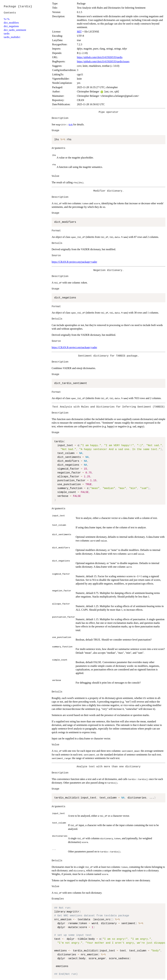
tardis (7, 34)
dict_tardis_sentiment (15, 30)
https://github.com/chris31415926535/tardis (100, 57)
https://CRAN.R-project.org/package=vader (74, 262)
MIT (79, 32)
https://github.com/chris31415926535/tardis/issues (103, 61)
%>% (7, 19)
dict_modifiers (11, 23)
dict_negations (11, 26)
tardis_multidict (12, 37)
